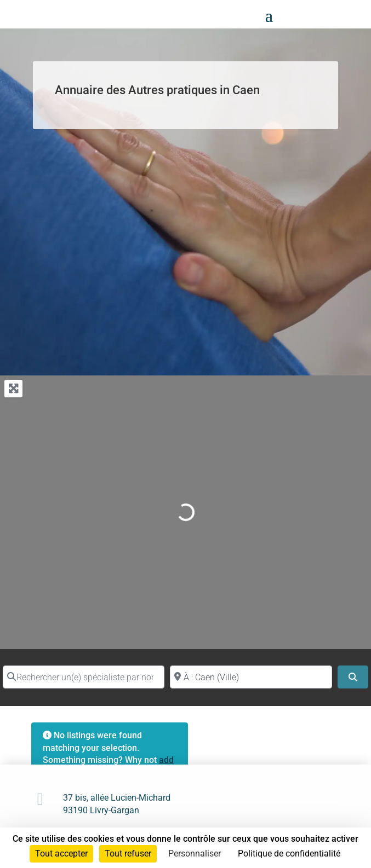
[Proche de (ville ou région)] (251, 677)
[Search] (353, 677)
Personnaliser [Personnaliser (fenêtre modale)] (195, 853)
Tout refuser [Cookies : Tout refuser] (128, 853)
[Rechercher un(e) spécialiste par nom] (84, 677)
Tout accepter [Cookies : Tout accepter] (61, 853)
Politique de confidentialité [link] (289, 853)
